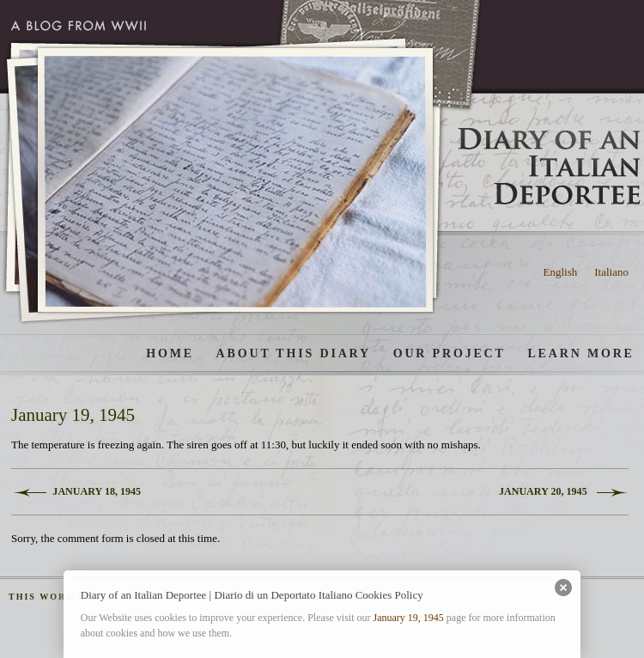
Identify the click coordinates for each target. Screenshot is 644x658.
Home (170, 353)
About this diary (294, 353)
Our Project (450, 353)
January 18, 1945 (97, 491)
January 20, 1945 (543, 491)
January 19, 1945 (408, 618)
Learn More (580, 353)
